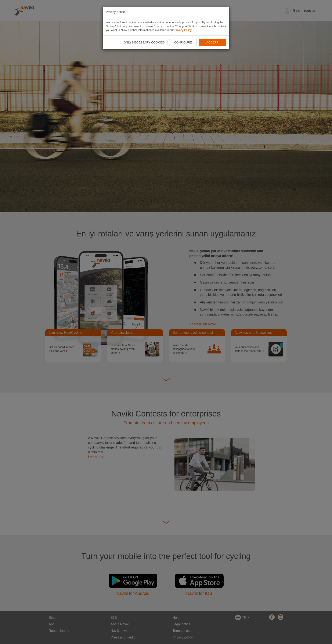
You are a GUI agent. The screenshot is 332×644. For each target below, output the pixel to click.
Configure (183, 42)
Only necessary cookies (144, 42)
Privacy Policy (183, 30)
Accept (212, 42)
